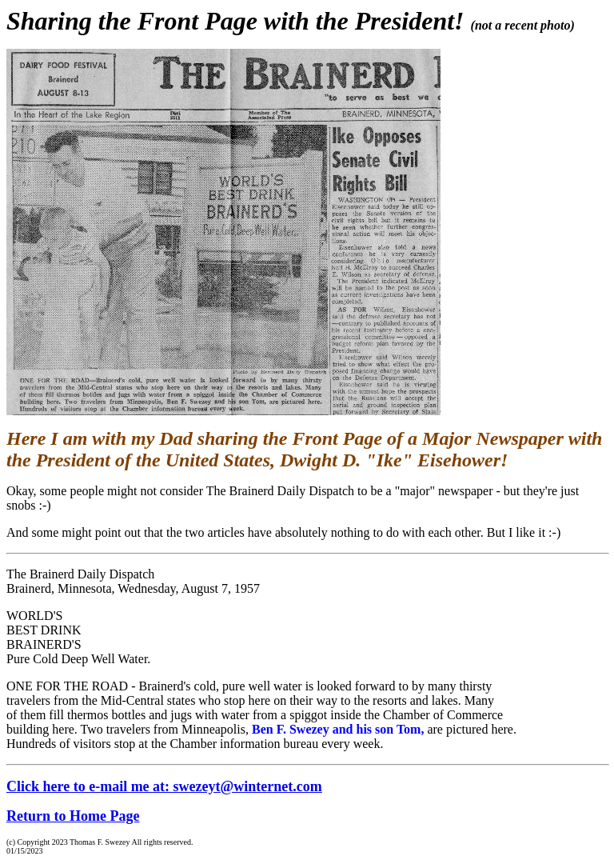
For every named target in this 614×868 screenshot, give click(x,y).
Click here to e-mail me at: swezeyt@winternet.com (164, 786)
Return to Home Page (73, 816)
